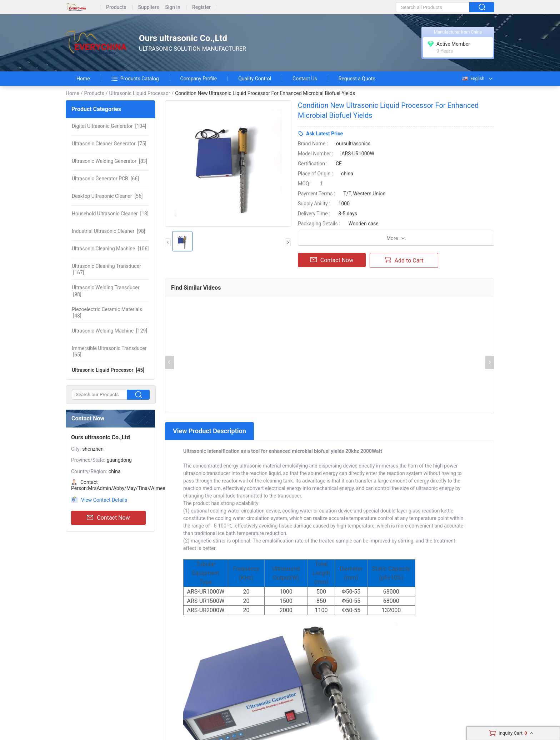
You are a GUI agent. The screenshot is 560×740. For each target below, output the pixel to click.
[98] (108, 231)
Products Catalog (135, 79)
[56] (107, 196)
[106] (110, 249)
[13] (110, 214)
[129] (109, 331)
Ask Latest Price (324, 134)
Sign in (173, 7)
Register (201, 7)
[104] (109, 126)
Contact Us (305, 79)
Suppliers (149, 7)
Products (116, 7)
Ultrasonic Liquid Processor (139, 93)
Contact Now (108, 518)
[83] (109, 161)
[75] (109, 144)
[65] (109, 351)
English (473, 79)
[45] (108, 370)
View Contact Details (104, 500)
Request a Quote (357, 79)
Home (83, 79)
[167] (106, 269)
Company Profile (199, 79)
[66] (105, 179)
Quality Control (255, 79)
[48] (107, 312)
